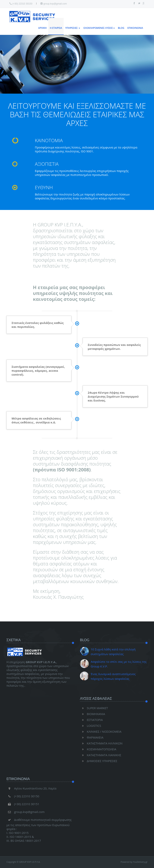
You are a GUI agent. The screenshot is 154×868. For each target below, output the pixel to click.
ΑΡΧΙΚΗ (42, 28)
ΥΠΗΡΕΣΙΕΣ (73, 28)
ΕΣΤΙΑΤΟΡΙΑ (91, 720)
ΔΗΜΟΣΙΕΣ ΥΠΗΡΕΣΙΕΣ (99, 761)
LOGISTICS (91, 726)
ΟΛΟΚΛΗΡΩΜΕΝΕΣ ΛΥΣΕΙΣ (99, 28)
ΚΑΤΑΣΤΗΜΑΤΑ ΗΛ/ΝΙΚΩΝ (101, 743)
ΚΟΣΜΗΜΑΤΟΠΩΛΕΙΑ (98, 749)
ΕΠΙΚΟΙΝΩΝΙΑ (135, 28)
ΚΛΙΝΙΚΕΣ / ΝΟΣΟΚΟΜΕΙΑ (101, 731)
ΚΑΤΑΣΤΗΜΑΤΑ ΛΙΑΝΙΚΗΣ (101, 755)
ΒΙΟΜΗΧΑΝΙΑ (92, 714)
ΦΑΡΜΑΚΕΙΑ (92, 737)
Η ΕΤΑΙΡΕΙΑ (56, 28)
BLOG (121, 28)
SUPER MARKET (94, 708)
